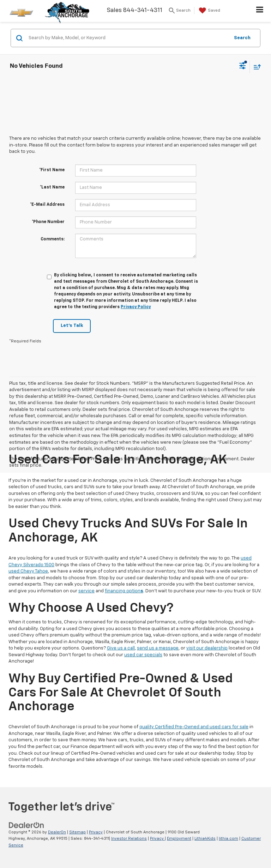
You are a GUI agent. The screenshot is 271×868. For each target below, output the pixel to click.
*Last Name (52, 187)
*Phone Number (48, 222)
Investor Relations (129, 839)
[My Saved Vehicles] (209, 11)
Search (242, 38)
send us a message (158, 648)
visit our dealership (207, 648)
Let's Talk (72, 326)
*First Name (52, 170)
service (86, 591)
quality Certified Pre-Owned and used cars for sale (194, 727)
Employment (179, 839)
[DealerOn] (26, 825)
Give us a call (121, 648)
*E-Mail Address (47, 205)
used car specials (143, 655)
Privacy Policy (136, 307)
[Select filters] (243, 67)
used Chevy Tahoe (28, 571)
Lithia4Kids (205, 839)
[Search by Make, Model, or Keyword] (128, 38)
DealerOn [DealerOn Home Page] (57, 832)
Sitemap (77, 832)
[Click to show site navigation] (260, 11)
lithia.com (228, 839)
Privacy (96, 832)
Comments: (53, 239)
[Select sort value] (255, 67)
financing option (124, 591)
